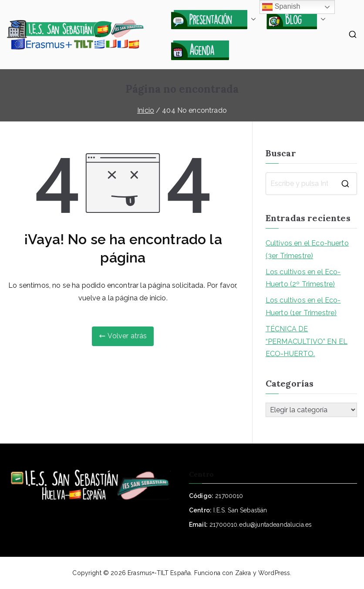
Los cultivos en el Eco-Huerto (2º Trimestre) (303, 278)
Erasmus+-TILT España (159, 573)
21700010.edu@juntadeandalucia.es (261, 525)
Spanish (281, 7)
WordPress (274, 573)
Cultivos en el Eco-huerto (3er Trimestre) (307, 249)
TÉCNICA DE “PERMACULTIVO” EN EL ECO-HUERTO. (307, 342)
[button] (252, 19)
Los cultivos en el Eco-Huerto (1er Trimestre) (303, 306)
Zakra (243, 573)
